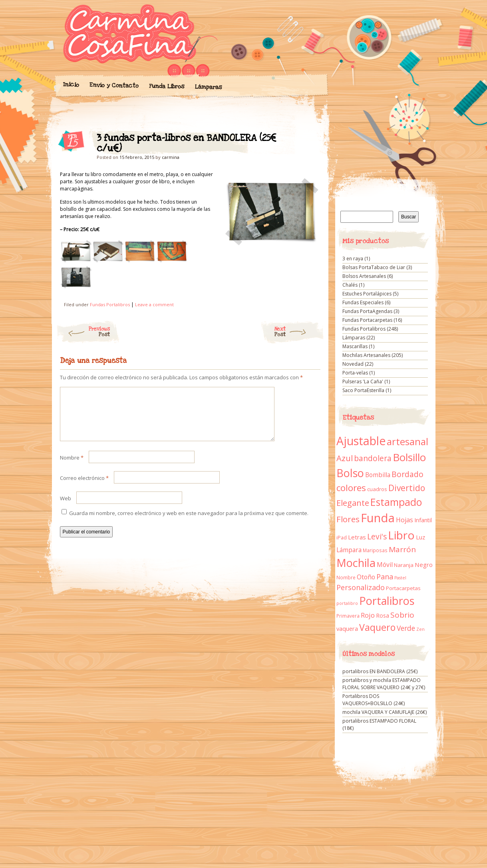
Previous (83, 332)
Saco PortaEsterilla (363, 390)
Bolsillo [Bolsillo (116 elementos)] (409, 457)
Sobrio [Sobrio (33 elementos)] (402, 615)
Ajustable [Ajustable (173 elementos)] (361, 441)
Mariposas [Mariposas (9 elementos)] (375, 550)
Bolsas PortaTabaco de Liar (374, 267)
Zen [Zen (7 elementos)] (420, 629)
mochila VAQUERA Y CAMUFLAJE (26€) (385, 712)
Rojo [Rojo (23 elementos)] (368, 615)
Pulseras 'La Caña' (363, 381)
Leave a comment (154, 304)
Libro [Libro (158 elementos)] (401, 535)
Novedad (353, 364)
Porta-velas (355, 373)
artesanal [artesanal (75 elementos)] (407, 442)
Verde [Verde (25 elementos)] (406, 628)
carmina (171, 157)
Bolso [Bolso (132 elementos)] (350, 473)
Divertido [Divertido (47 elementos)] (407, 488)
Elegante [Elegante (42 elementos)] (353, 503)
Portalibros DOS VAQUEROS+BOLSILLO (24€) (374, 700)
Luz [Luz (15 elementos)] (420, 537)
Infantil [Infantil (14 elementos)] (423, 520)
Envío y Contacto (114, 85)
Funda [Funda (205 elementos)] (378, 518)
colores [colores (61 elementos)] (351, 488)
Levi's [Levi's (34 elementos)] (377, 537)
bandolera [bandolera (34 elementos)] (373, 458)
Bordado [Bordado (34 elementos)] (407, 474)
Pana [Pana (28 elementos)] (385, 577)
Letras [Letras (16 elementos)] (357, 537)
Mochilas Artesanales (366, 355)
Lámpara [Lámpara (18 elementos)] (349, 550)
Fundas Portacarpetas (367, 320)
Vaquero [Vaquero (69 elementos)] (377, 627)
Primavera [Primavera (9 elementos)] (348, 616)
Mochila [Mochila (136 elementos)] (356, 563)
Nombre (72, 467)
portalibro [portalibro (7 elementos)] (347, 603)
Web (66, 508)
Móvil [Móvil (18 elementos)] (385, 565)
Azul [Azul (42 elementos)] (345, 458)
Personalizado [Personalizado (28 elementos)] (361, 587)
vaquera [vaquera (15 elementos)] (347, 628)
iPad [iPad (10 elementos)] (342, 538)
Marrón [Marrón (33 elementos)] (402, 549)
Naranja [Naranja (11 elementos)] (404, 565)
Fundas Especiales (363, 302)
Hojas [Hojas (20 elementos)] (405, 520)
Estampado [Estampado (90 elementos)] (396, 502)
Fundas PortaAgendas (367, 311)
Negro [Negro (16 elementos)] (424, 565)
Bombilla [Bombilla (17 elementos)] (378, 475)
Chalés (350, 285)
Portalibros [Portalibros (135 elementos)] (387, 601)
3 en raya (353, 259)
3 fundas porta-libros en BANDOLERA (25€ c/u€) (307, 140)
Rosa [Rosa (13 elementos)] (383, 615)
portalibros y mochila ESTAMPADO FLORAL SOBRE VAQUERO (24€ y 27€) (384, 684)
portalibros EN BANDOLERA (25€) (380, 671)
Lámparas (208, 87)
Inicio (71, 85)
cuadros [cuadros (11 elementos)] (377, 489)
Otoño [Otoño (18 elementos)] (366, 577)
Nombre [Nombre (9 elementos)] (346, 578)
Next (299, 332)
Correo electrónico (84, 488)
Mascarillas (355, 346)
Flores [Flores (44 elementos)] (348, 519)
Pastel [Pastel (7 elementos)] (400, 578)
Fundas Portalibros (110, 304)
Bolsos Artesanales (364, 276)
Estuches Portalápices (367, 294)
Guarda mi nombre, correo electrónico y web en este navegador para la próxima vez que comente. (189, 523)
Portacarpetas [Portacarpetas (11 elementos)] (403, 588)
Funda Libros (166, 86)
